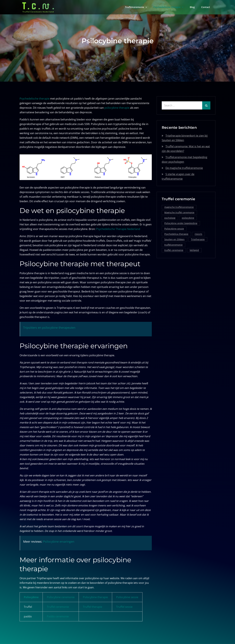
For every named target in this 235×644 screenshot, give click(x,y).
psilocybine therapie (117, 108)
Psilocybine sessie (127, 597)
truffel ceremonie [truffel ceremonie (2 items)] (174, 250)
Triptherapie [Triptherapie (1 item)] (198, 239)
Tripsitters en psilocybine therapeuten (49, 328)
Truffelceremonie (135, 7)
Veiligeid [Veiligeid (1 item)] (194, 250)
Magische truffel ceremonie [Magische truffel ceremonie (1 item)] (179, 212)
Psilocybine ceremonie (61, 597)
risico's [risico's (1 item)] (198, 234)
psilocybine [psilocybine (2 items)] (188, 218)
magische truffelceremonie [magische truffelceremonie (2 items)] (179, 207)
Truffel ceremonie (58, 607)
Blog (192, 7)
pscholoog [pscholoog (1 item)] (170, 218)
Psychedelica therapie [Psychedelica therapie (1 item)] (176, 234)
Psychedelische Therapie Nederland (118, 229)
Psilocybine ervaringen (59, 542)
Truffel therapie (93, 607)
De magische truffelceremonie (184, 168)
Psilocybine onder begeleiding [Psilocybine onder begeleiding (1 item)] (181, 223)
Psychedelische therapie (167, 7)
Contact (206, 7)
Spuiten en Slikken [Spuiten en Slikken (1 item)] (174, 239)
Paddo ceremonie (58, 616)
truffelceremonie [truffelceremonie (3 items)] (173, 245)
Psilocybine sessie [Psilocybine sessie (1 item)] (174, 229)
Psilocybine (31, 597)
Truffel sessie (124, 607)
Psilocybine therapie (95, 597)
